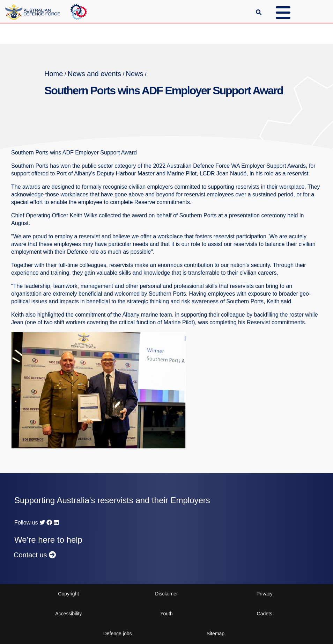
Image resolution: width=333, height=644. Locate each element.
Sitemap (216, 634)
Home (54, 74)
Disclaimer (166, 594)
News (134, 74)
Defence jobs (118, 634)
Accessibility (68, 614)
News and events (94, 74)
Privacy (265, 594)
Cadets (265, 614)
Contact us (35, 555)
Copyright (68, 594)
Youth (166, 614)
